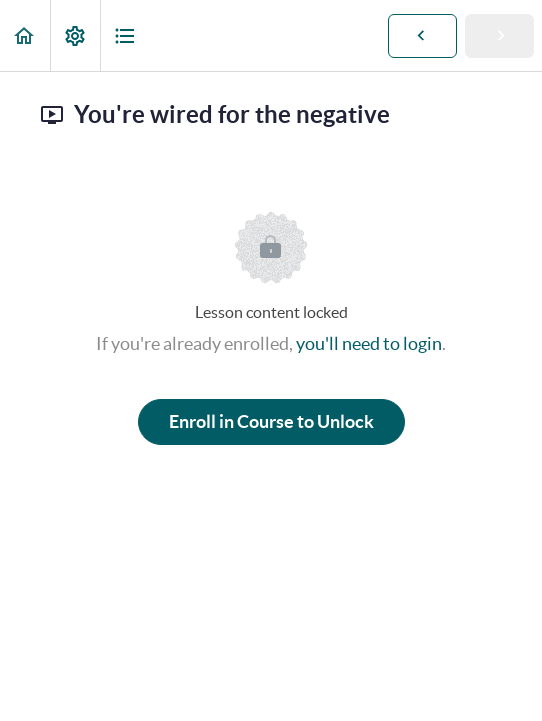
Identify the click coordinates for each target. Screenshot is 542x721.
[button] (25, 35)
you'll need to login (369, 343)
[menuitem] (75, 35)
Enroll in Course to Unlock (271, 421)
